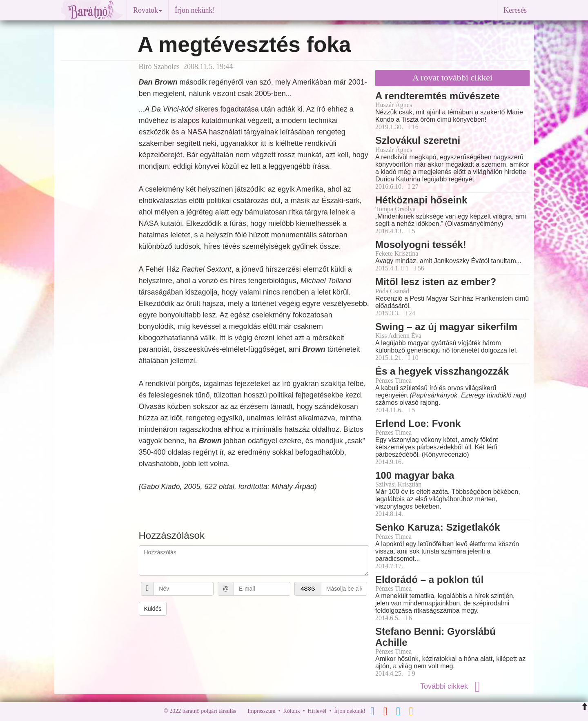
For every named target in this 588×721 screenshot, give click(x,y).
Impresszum (261, 711)
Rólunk (291, 711)
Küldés (153, 609)
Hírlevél (317, 711)
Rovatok (148, 10)
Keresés (515, 10)
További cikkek (452, 686)
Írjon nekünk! (195, 10)
